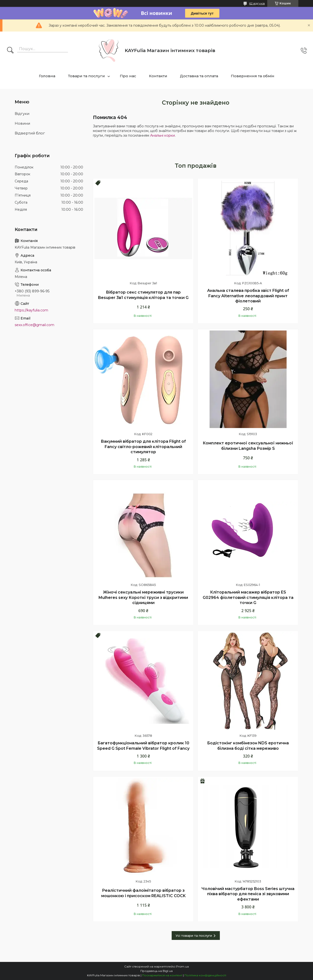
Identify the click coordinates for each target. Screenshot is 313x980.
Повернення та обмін (253, 76)
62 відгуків (257, 3)
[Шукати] (10, 51)
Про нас (128, 76)
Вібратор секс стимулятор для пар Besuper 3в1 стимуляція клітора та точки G (143, 295)
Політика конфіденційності (205, 975)
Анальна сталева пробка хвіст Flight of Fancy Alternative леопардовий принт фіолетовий (248, 296)
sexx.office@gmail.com (34, 325)
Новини (22, 123)
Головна (47, 76)
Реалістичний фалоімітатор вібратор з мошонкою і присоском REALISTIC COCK (143, 893)
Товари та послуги (86, 76)
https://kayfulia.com (31, 310)
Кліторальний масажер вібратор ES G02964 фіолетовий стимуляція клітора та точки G (248, 597)
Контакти (158, 76)
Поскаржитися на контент (162, 975)
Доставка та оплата (199, 76)
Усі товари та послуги (194, 936)
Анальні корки (162, 135)
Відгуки (22, 114)
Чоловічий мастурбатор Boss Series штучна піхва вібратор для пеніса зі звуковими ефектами (248, 894)
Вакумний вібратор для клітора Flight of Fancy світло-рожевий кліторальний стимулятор (143, 447)
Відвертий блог (30, 133)
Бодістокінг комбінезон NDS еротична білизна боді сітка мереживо (248, 746)
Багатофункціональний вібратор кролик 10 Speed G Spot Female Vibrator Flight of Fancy (143, 746)
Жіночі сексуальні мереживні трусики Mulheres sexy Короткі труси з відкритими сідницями (143, 597)
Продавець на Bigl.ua (156, 971)
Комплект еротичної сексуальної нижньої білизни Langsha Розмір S (248, 446)
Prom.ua (182, 966)
